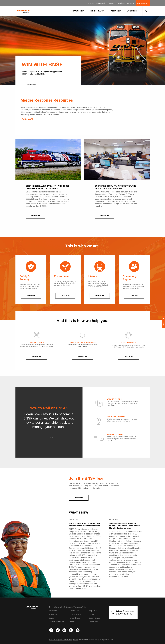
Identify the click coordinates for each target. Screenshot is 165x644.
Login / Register (143, 3)
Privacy (75, 640)
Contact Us (131, 3)
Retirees (112, 3)
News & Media (101, 3)
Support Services (95, 618)
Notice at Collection (65, 640)
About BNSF (116, 11)
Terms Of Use (54, 640)
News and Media (75, 618)
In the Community (98, 11)
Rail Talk (90, 3)
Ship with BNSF (78, 11)
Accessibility (53, 614)
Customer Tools (74, 611)
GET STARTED (49, 437)
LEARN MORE (27, 119)
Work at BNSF (133, 11)
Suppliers (121, 3)
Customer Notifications (56, 622)
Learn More (37, 357)
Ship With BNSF (95, 611)
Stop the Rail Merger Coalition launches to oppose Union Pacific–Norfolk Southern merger (125, 526)
